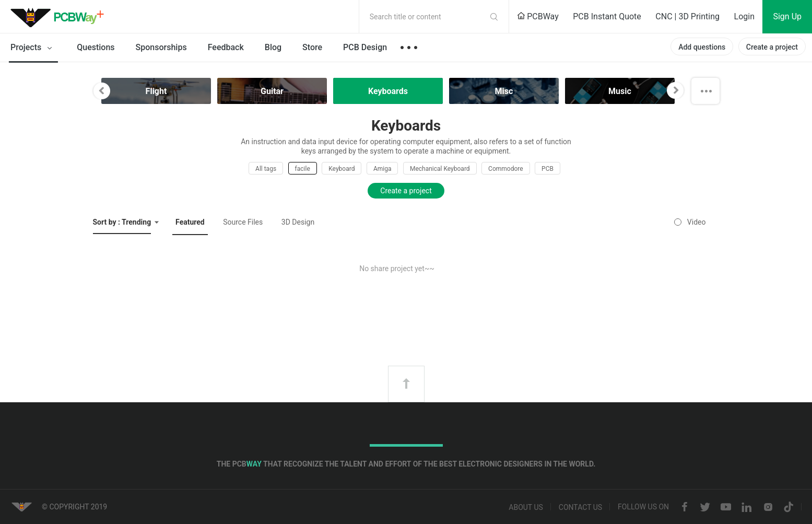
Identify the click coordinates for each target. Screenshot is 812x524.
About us (526, 507)
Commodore (505, 169)
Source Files (243, 222)
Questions (96, 47)
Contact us (580, 507)
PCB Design (365, 47)
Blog (273, 47)
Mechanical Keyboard (440, 169)
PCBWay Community (60, 17)
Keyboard (342, 169)
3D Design (298, 222)
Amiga (383, 169)
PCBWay (538, 16)
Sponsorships (161, 47)
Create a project (772, 47)
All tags (266, 169)
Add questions (702, 47)
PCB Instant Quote (607, 16)
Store (312, 47)
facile (303, 169)
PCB (548, 169)
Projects (33, 48)
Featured (190, 222)
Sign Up (787, 16)
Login (744, 16)
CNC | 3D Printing (687, 16)
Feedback (226, 47)
